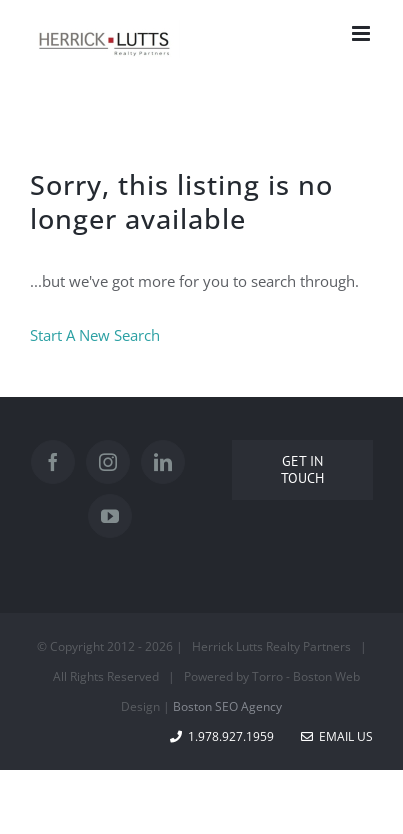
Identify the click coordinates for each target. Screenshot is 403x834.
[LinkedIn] (163, 462)
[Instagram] (108, 462)
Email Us (337, 736)
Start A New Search (95, 335)
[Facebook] (53, 462)
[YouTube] (110, 516)
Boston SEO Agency (227, 706)
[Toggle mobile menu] (362, 33)
